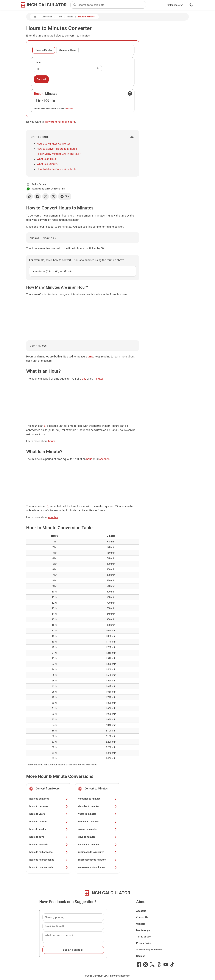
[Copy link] (30, 196)
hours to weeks (49, 829)
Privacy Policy (144, 943)
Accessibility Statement (149, 950)
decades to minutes (98, 806)
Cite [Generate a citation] (65, 196)
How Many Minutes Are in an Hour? (59, 154)
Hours (70, 17)
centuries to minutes (98, 799)
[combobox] (112, 5)
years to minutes (98, 814)
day (84, 379)
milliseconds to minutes (98, 852)
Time (60, 17)
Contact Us (142, 917)
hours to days (49, 837)
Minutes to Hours (67, 50)
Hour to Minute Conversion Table (56, 169)
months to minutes (98, 822)
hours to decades (49, 806)
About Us (141, 911)
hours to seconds (49, 845)
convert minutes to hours (60, 122)
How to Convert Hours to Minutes (57, 149)
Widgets (141, 924)
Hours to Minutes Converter (53, 144)
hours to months (49, 822)
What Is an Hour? (47, 159)
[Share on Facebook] (37, 196)
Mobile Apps (143, 930)
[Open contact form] (130, 93)
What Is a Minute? (48, 164)
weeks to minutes (98, 829)
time (90, 356)
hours (52, 441)
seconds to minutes (98, 845)
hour (89, 459)
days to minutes (98, 837)
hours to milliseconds (49, 852)
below (69, 108)
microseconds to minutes (98, 860)
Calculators (175, 5)
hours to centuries (49, 799)
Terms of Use (143, 937)
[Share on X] (46, 196)
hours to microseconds (49, 860)
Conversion (47, 17)
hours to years (49, 814)
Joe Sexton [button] (40, 184)
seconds (104, 459)
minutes (99, 379)
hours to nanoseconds (49, 867)
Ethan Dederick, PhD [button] (55, 189)
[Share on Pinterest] (54, 196)
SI (45, 426)
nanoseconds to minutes (98, 867)
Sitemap (141, 956)
